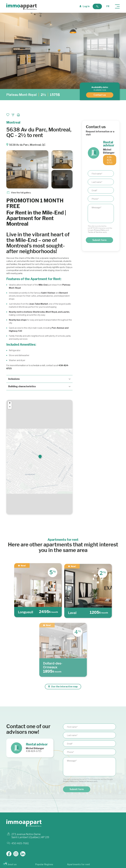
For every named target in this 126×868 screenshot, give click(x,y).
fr (108, 6)
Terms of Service (95, 232)
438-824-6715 (110, 160)
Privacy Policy (100, 230)
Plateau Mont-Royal (21, 95)
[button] (40, 456)
